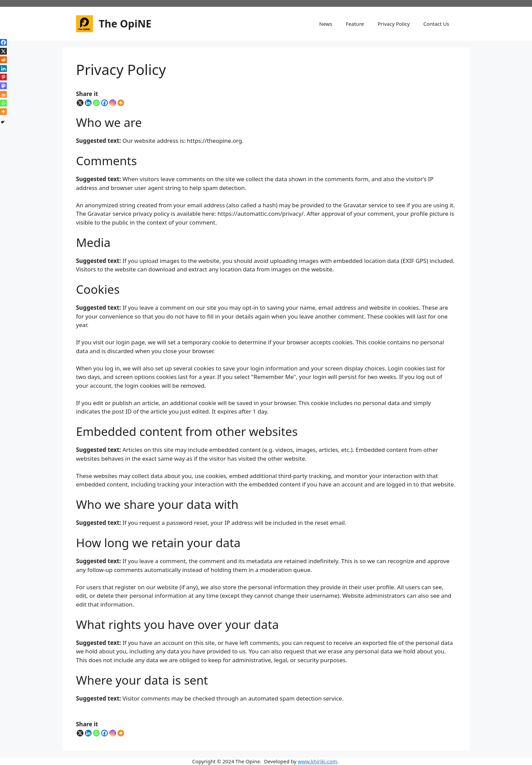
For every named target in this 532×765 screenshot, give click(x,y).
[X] (80, 103)
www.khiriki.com (318, 761)
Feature (355, 24)
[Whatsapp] (96, 103)
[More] (121, 103)
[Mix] (3, 94)
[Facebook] (104, 103)
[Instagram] (113, 103)
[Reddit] (3, 60)
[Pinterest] (3, 77)
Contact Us (436, 24)
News (326, 24)
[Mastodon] (3, 86)
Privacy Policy (394, 24)
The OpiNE (125, 24)
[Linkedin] (88, 103)
